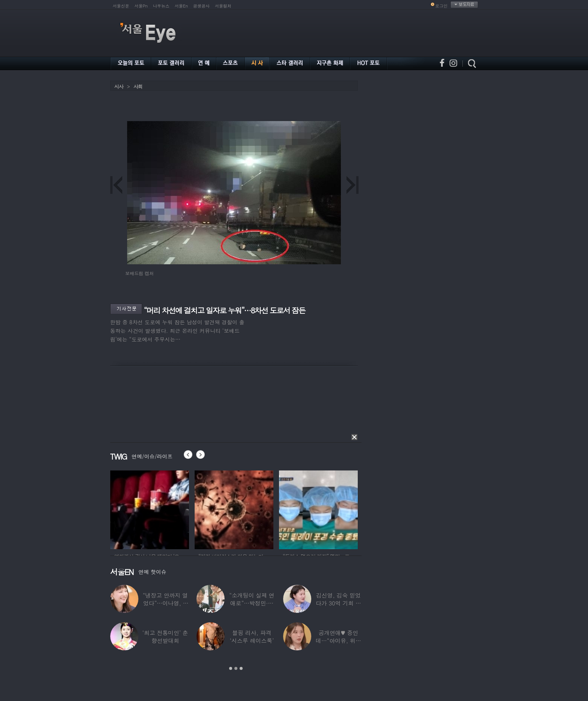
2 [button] (236, 668)
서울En (181, 6)
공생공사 (201, 6)
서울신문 (121, 6)
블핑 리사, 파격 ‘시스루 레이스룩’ (251, 637)
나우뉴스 (161, 6)
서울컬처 (223, 6)
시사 (119, 86)
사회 (138, 86)
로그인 (442, 6)
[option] (150, 509)
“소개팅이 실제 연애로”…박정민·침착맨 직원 (252, 603)
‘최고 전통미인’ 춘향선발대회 (165, 637)
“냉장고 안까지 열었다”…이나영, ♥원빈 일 (165, 603)
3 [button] (241, 668)
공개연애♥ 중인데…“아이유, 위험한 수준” (338, 640)
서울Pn (141, 6)
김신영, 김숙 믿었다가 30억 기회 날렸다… (338, 603)
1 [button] (231, 668)
